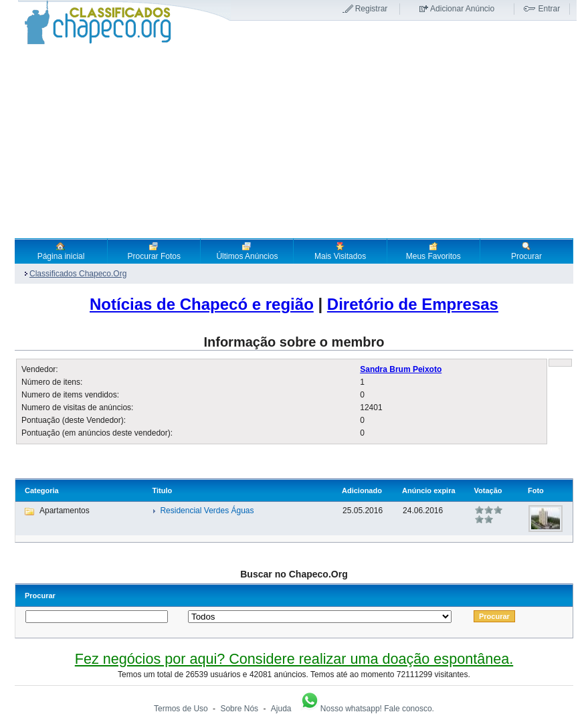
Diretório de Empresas (413, 304)
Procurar (526, 251)
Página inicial (61, 251)
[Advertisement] (294, 141)
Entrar (549, 9)
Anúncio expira (428, 490)
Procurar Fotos (154, 251)
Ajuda (281, 709)
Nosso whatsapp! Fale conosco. (367, 709)
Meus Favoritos (433, 251)
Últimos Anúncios (247, 251)
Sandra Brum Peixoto (401, 369)
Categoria (42, 490)
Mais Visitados (340, 251)
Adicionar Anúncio (462, 9)
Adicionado (362, 490)
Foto (536, 490)
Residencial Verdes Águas (207, 511)
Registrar (372, 9)
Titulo (162, 490)
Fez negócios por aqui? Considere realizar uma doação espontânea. (294, 659)
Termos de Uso (181, 709)
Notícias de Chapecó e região (202, 304)
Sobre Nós (239, 709)
